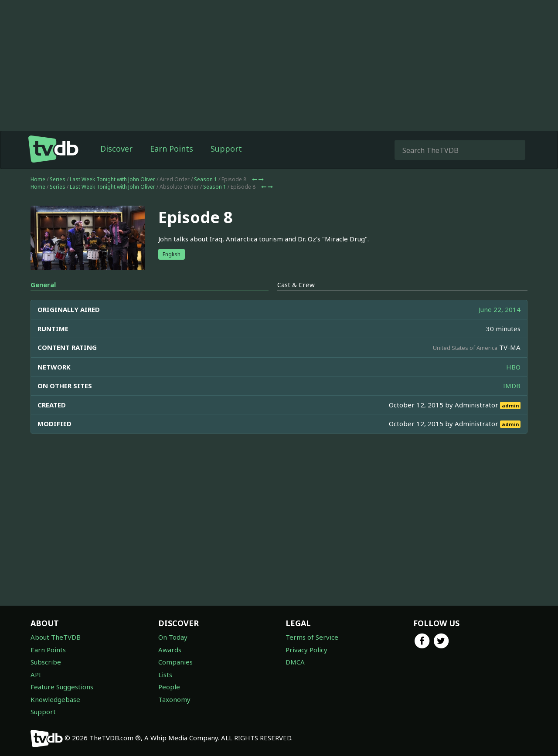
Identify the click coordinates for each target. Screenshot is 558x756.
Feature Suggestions (62, 687)
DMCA (295, 662)
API (36, 675)
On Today (173, 637)
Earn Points (172, 149)
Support (226, 149)
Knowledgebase (55, 699)
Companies (175, 662)
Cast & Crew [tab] (296, 285)
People (169, 687)
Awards (170, 650)
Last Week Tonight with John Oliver (112, 179)
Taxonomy (174, 699)
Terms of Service (312, 637)
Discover (116, 149)
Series (58, 179)
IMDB (512, 386)
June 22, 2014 (500, 309)
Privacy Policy (306, 650)
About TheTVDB (56, 637)
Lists (165, 675)
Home (38, 179)
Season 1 (206, 179)
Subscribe (46, 662)
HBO (513, 367)
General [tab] (43, 285)
